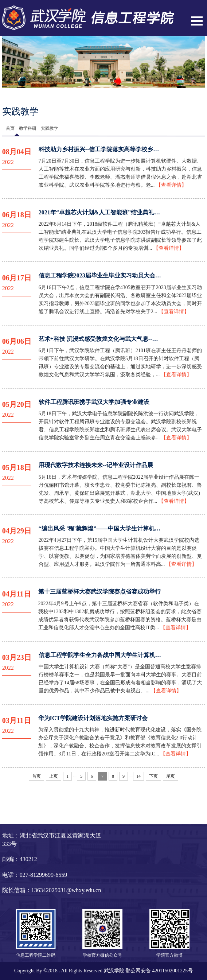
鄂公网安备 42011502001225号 (159, 971)
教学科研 (28, 128)
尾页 (171, 776)
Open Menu (197, 21)
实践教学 (50, 128)
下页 (153, 776)
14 (138, 776)
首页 (10, 128)
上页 (54, 776)
